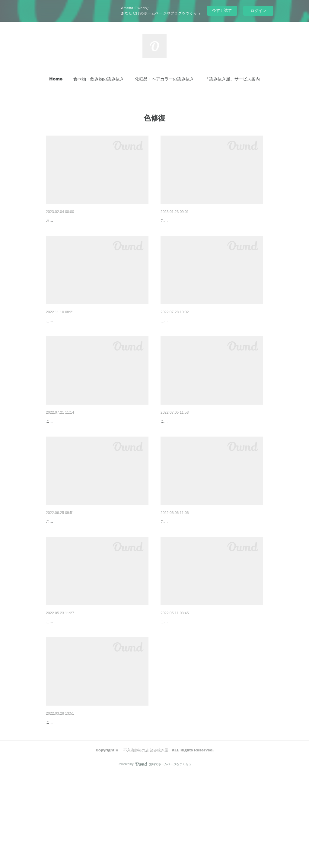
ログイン (258, 11)
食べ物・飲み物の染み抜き (99, 79)
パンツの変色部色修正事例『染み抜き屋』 (201, 568)
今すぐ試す (222, 10)
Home (56, 79)
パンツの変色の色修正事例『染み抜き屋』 (86, 568)
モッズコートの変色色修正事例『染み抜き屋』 (205, 221)
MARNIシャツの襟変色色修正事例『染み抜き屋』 (93, 336)
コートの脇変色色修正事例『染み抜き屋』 (201, 684)
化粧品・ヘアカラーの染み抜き (164, 79)
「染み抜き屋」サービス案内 (232, 79)
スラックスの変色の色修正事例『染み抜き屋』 (90, 800)
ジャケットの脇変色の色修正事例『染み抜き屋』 (92, 684)
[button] (56, 79)
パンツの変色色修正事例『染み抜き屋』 (199, 452)
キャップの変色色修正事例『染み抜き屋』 (86, 452)
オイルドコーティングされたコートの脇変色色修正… (97, 221)
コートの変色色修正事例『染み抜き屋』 (199, 336)
